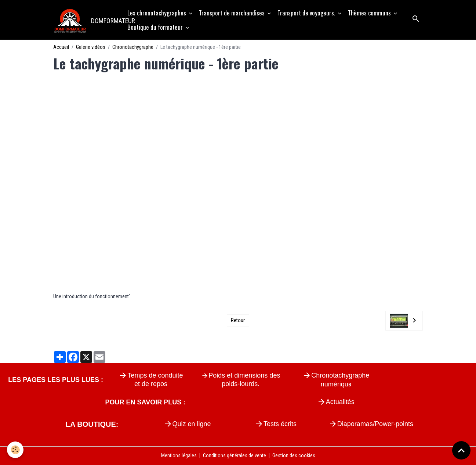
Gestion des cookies (294, 455)
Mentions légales (179, 455)
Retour (238, 320)
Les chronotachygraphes (157, 13)
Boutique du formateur (156, 27)
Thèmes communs (370, 13)
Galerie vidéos (91, 47)
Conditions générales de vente (235, 455)
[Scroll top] (461, 450)
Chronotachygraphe (133, 47)
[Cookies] (16, 450)
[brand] (87, 20)
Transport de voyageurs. (307, 13)
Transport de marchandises (232, 13)
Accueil (61, 47)
